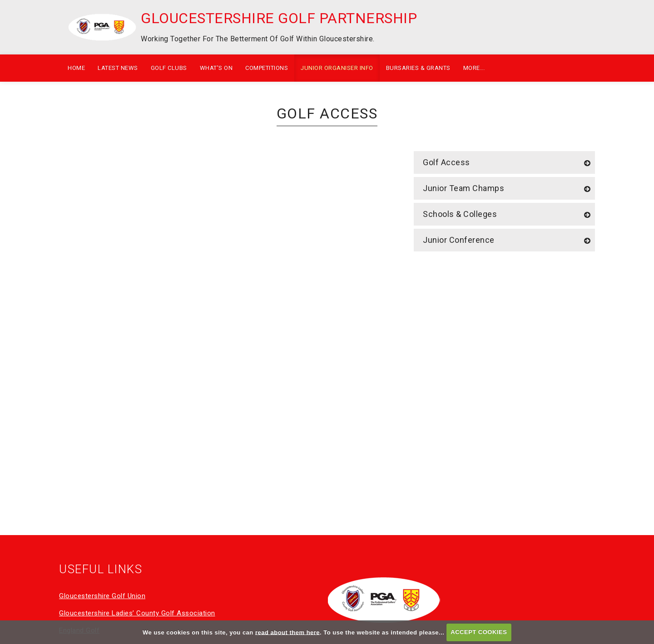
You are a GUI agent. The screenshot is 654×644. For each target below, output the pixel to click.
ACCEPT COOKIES (479, 632)
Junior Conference (459, 240)
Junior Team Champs (463, 188)
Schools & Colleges (460, 214)
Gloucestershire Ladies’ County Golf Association (137, 613)
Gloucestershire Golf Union (102, 596)
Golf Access (446, 162)
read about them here (287, 632)
